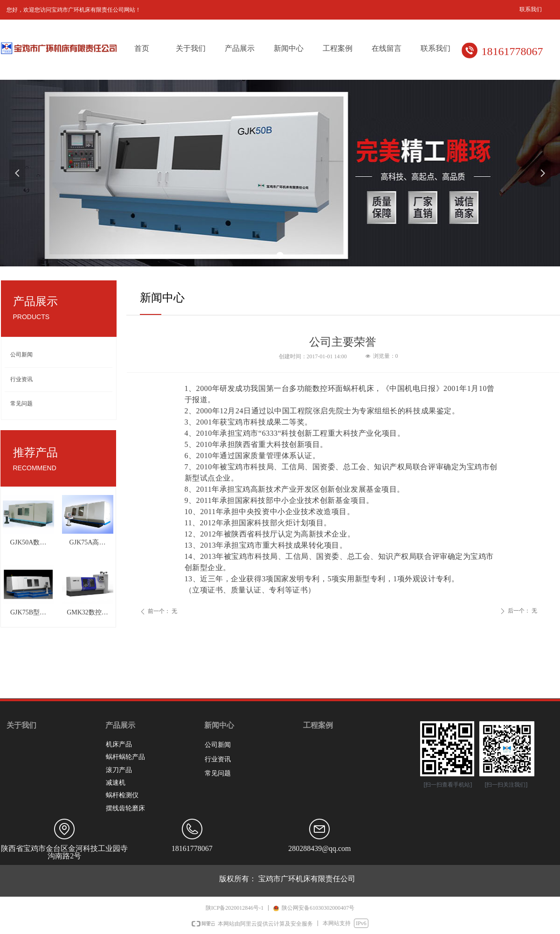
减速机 (116, 783)
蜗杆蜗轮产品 (125, 757)
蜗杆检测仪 (122, 795)
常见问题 (21, 404)
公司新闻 (21, 355)
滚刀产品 (119, 770)
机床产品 (119, 744)
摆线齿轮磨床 (125, 808)
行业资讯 (21, 379)
